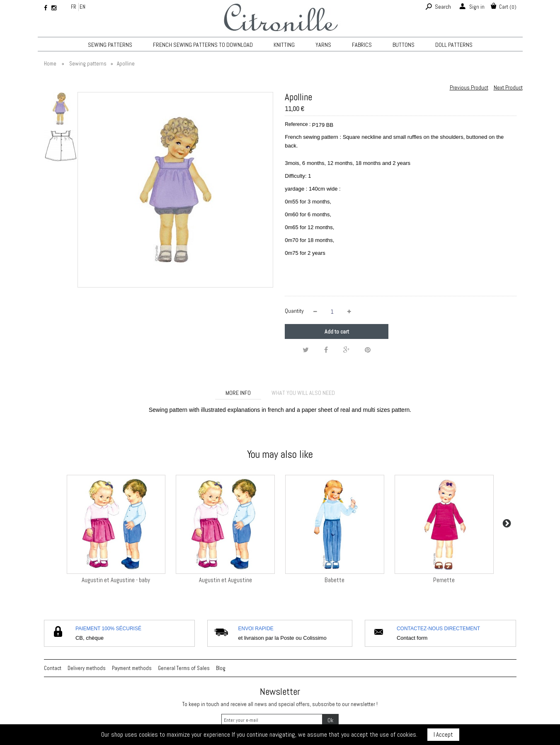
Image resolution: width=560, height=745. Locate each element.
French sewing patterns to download (203, 45)
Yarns (323, 45)
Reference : (298, 124)
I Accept (443, 734)
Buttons (404, 45)
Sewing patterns (110, 45)
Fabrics (362, 45)
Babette (335, 580)
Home (50, 64)
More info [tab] (238, 393)
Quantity (294, 311)
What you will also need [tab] (303, 393)
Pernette (444, 580)
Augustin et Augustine (225, 580)
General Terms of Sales (184, 668)
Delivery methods (87, 668)
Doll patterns (454, 45)
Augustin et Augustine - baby (116, 580)
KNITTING (284, 45)
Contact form (412, 638)
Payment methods (132, 668)
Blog (221, 668)
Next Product (508, 87)
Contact (53, 668)
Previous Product (469, 87)
